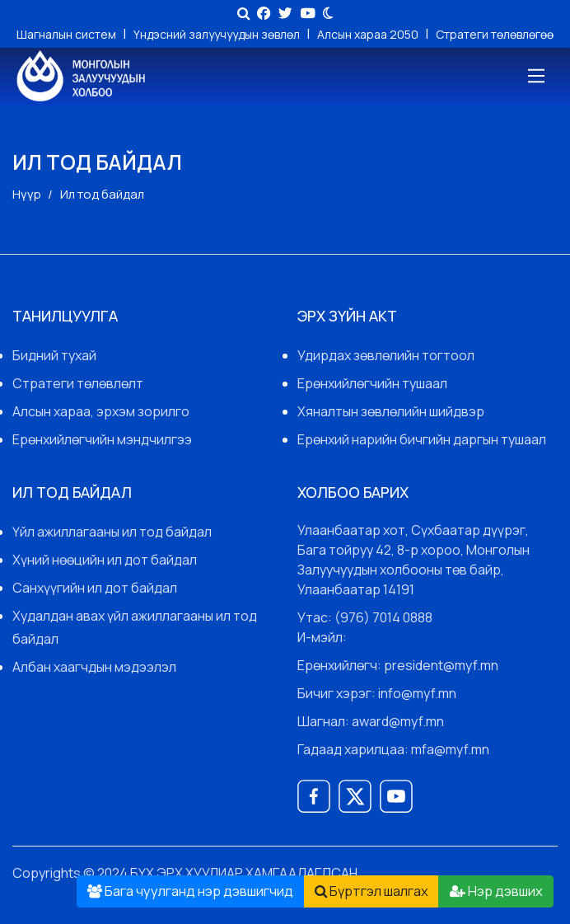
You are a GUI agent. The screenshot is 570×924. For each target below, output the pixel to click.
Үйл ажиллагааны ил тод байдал (112, 532)
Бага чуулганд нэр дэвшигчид (190, 891)
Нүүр (27, 194)
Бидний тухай (54, 355)
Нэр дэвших (496, 891)
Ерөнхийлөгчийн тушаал (372, 383)
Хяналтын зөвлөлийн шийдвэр (391, 411)
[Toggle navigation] (535, 76)
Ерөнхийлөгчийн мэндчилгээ (102, 439)
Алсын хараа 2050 (369, 34)
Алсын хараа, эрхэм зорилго (101, 411)
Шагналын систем (68, 34)
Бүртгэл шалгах (371, 891)
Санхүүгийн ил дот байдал (95, 588)
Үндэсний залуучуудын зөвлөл (218, 34)
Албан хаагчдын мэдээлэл (94, 667)
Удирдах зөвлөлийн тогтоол (386, 355)
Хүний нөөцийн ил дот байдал (105, 560)
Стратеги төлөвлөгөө (495, 34)
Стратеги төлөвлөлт (78, 383)
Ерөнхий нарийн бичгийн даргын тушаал (422, 439)
